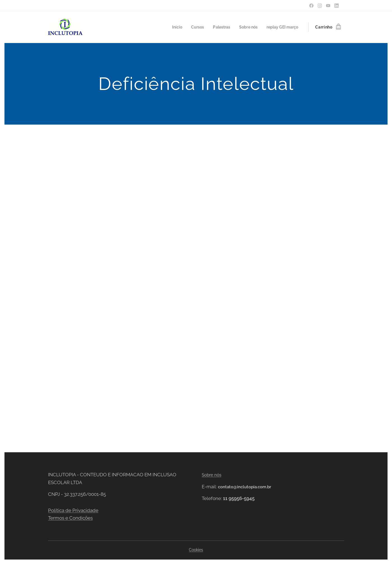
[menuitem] (171, 27)
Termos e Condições (70, 518)
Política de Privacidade (73, 510)
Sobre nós (212, 475)
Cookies (196, 550)
